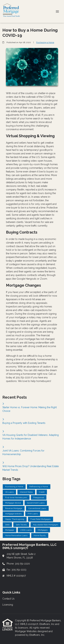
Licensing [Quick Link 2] (8, 605)
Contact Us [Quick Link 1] (8, 599)
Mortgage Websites (26, 631)
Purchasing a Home (45, 42)
